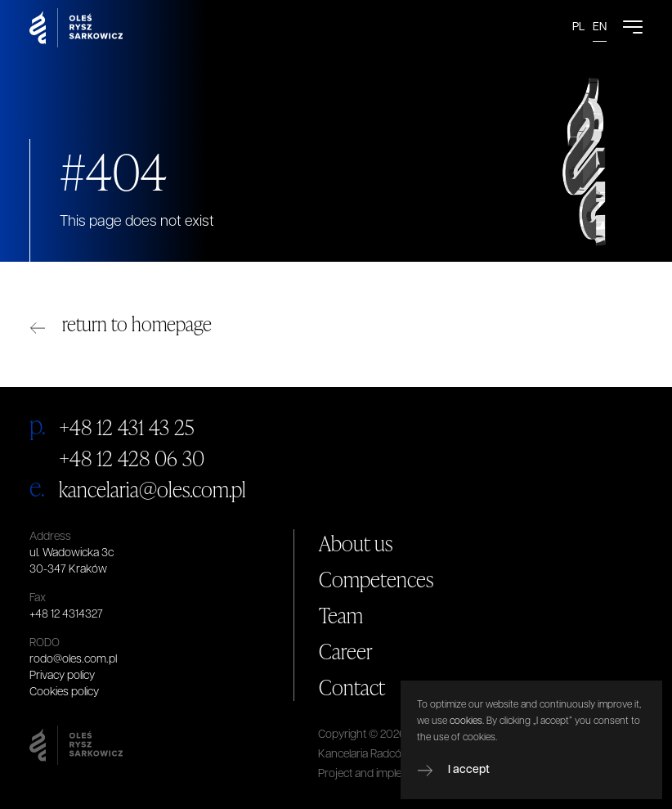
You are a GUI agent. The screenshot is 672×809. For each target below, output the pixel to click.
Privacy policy (62, 676)
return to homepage (137, 324)
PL (578, 27)
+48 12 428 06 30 (132, 458)
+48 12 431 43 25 (127, 427)
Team (341, 615)
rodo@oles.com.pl (73, 660)
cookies (466, 721)
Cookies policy (64, 692)
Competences (376, 579)
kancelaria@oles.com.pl (152, 489)
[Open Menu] (633, 28)
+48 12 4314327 (66, 615)
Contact (352, 687)
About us (356, 543)
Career (346, 651)
